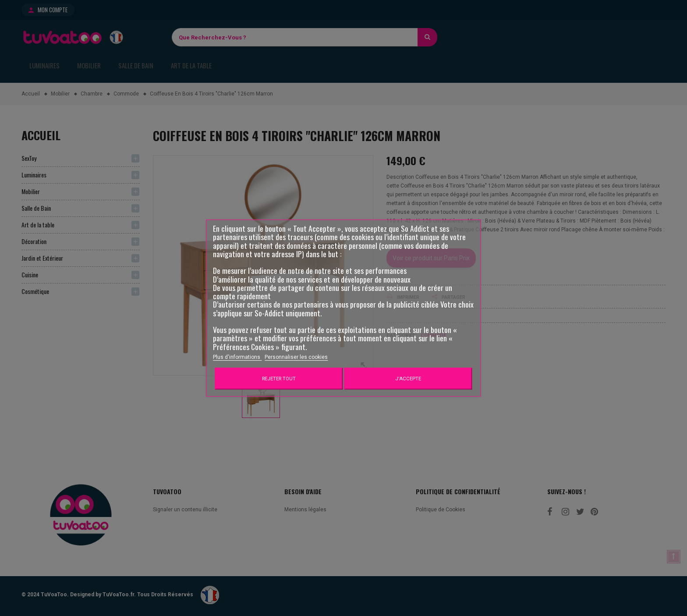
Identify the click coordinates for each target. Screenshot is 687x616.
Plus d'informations (237, 357)
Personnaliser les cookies (296, 357)
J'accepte (408, 379)
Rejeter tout (279, 379)
